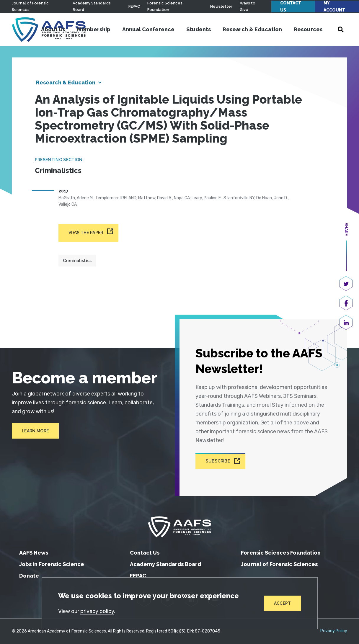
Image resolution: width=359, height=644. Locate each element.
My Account (334, 6)
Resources (308, 29)
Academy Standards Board (165, 564)
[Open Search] (341, 30)
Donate (29, 576)
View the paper (86, 233)
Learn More (35, 431)
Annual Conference (148, 29)
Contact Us (291, 6)
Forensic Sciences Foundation (281, 553)
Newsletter (221, 6)
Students (199, 29)
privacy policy (97, 611)
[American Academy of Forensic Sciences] (179, 527)
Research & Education (252, 29)
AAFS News (34, 553)
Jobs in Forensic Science (52, 564)
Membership (94, 29)
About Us (53, 29)
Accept (283, 603)
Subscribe (218, 461)
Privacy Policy (334, 631)
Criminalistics (77, 261)
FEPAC (134, 6)
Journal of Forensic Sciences (279, 564)
